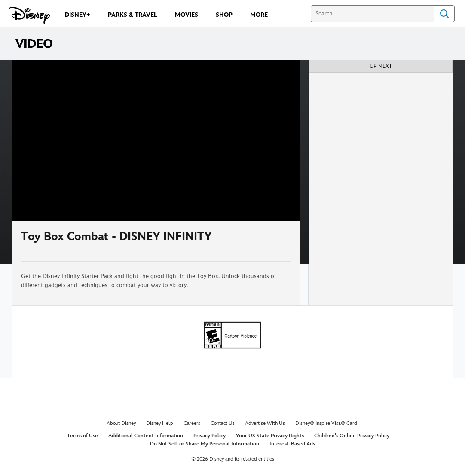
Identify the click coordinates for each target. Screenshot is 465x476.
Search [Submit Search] (444, 14)
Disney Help (160, 423)
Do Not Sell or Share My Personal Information (205, 444)
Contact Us (223, 423)
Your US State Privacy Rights (270, 436)
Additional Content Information (146, 436)
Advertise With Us (265, 423)
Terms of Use (83, 436)
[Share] (266, 241)
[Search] (372, 14)
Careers (192, 423)
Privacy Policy (210, 436)
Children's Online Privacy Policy (352, 436)
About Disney (121, 423)
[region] (156, 140)
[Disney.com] (29, 15)
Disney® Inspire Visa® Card (326, 423)
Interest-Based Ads (292, 444)
